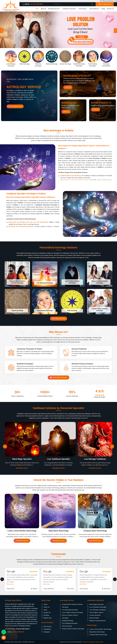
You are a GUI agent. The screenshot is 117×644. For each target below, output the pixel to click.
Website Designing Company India (93, 642)
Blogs (103, 9)
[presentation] (5, 447)
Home (37, 9)
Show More (10, 584)
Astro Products (95, 9)
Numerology (83, 9)
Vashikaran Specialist (70, 9)
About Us (43, 9)
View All (68, 87)
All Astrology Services (15, 106)
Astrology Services (54, 9)
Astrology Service (24, 87)
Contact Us (110, 9)
